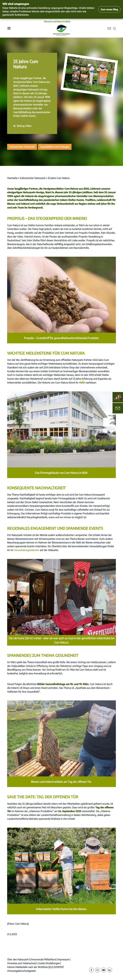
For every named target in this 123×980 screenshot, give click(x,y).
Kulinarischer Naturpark (22, 147)
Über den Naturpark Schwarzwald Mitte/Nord (32, 959)
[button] (22, 126)
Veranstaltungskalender (27, 550)
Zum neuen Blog (109, 9)
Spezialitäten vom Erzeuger (55, 147)
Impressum (63, 959)
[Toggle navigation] (9, 28)
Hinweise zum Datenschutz (22, 963)
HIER (82, 383)
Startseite (12, 178)
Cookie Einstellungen (49, 963)
